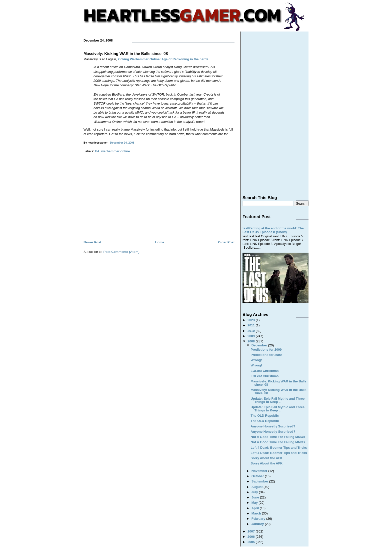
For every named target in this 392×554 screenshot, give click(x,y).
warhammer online (116, 151)
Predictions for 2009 (266, 350)
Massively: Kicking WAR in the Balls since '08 (126, 54)
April (256, 508)
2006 (252, 537)
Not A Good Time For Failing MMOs (278, 437)
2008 (252, 341)
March (257, 513)
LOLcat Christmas (264, 371)
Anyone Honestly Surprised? (273, 426)
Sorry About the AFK (266, 458)
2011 (252, 325)
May (255, 503)
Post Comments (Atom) (121, 252)
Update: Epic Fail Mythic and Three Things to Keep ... (277, 400)
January (258, 524)
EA (97, 151)
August (257, 487)
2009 (252, 336)
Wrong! (256, 360)
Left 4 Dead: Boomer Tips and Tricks (279, 448)
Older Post (226, 242)
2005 (252, 542)
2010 (252, 331)
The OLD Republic (265, 416)
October (258, 476)
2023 (252, 320)
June (256, 497)
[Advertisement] (159, 202)
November (260, 471)
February (259, 519)
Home (159, 242)
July (255, 492)
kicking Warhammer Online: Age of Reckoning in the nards (163, 59)
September (260, 481)
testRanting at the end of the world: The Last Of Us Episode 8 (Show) (273, 230)
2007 (252, 531)
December (260, 345)
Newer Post (92, 242)
